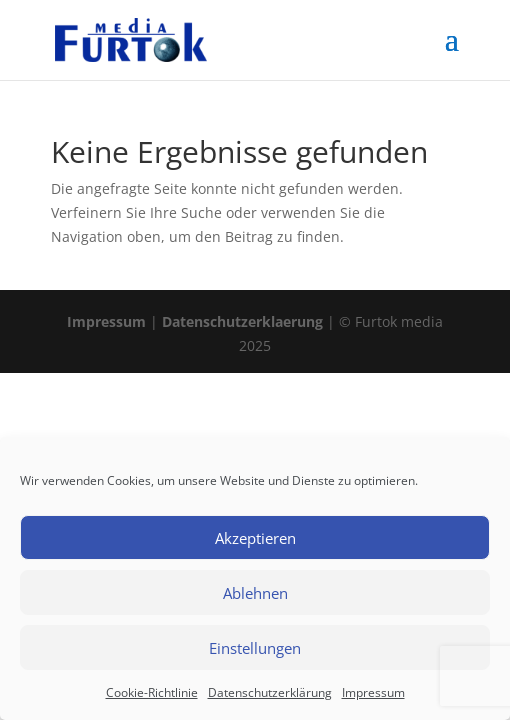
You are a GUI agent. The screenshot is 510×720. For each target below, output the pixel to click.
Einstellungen (255, 648)
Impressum (373, 692)
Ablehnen (255, 593)
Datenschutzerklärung (270, 692)
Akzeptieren (255, 538)
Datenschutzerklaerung (242, 321)
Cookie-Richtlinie (152, 692)
